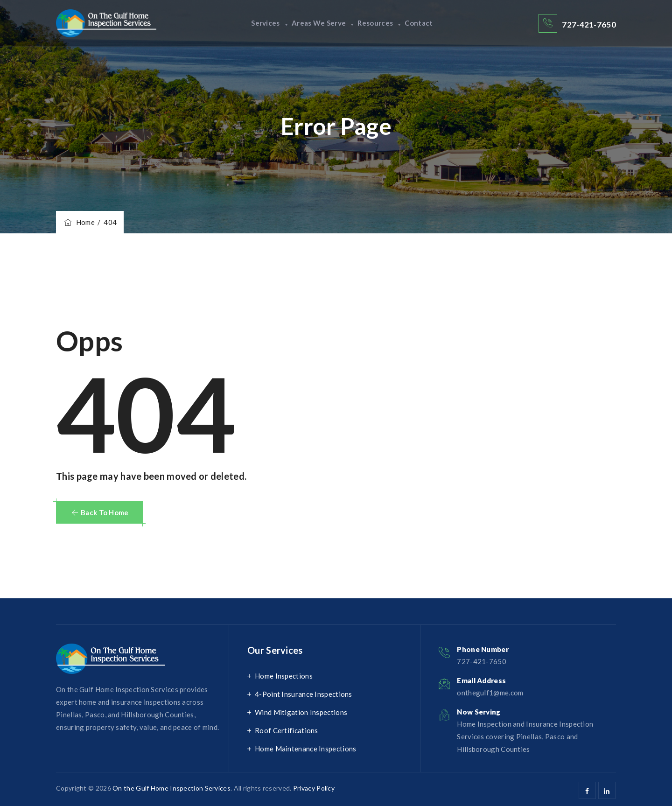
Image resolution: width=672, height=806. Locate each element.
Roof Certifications (287, 730)
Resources (384, 23)
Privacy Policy (314, 788)
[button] (99, 512)
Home (79, 222)
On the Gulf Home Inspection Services (171, 788)
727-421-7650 (589, 25)
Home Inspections (284, 676)
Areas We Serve (319, 23)
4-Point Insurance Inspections (304, 694)
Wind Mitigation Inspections (301, 712)
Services (256, 23)
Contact (433, 23)
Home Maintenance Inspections (305, 749)
